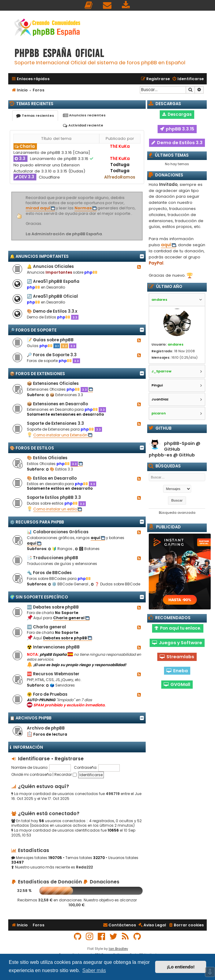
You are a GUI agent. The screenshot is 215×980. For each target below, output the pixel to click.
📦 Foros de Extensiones (37, 374)
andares (176, 344)
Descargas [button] (177, 114)
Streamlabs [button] (177, 657)
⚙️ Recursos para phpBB (37, 522)
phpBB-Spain (179, 444)
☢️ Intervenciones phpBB (53, 647)
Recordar (66, 774)
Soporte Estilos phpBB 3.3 (54, 497)
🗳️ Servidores (60, 685)
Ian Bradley (118, 949)
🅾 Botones (87, 549)
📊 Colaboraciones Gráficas (58, 532)
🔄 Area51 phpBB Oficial (52, 296)
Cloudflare (49, 177)
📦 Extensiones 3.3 (64, 395)
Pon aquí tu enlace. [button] (178, 628)
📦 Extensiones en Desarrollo (57, 404)
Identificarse (34, 759)
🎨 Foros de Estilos (32, 448)
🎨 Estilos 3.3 (59, 469)
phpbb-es (160, 455)
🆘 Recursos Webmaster (53, 674)
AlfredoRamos (120, 177)
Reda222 (84, 867)
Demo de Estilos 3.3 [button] (177, 143)
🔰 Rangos (61, 549)
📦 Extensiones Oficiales (53, 383)
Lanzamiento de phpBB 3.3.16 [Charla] (52, 153)
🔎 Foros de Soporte (33, 330)
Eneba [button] (177, 671)
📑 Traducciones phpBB (53, 558)
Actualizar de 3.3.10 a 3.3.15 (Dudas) (49, 171)
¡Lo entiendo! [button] (181, 967)
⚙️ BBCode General (69, 584)
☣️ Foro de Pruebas (47, 694)
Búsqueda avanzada (177, 513)
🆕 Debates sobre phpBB (53, 607)
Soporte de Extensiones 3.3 (55, 423)
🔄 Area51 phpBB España (53, 281)
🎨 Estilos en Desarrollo (52, 478)
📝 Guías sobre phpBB (50, 340)
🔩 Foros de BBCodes (49, 573)
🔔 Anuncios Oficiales (50, 266)
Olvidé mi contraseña (31, 774)
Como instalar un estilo (55, 509)
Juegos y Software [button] (177, 643)
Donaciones (101, 882)
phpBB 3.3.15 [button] (177, 129)
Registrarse (69, 759)
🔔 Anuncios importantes (39, 256)
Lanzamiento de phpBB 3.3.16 (60, 159)
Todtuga (120, 165)
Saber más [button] (94, 970)
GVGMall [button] (177, 684)
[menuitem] (89, 5)
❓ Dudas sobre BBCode (115, 584)
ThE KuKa (120, 146)
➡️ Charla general (46, 627)
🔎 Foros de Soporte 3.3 (52, 355)
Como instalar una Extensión (60, 435)
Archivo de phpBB (46, 728)
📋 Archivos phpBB (31, 718)
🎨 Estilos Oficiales (47, 458)
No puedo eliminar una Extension (47, 165)
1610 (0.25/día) (184, 357)
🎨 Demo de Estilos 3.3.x (52, 311)
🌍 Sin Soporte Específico (39, 597)
